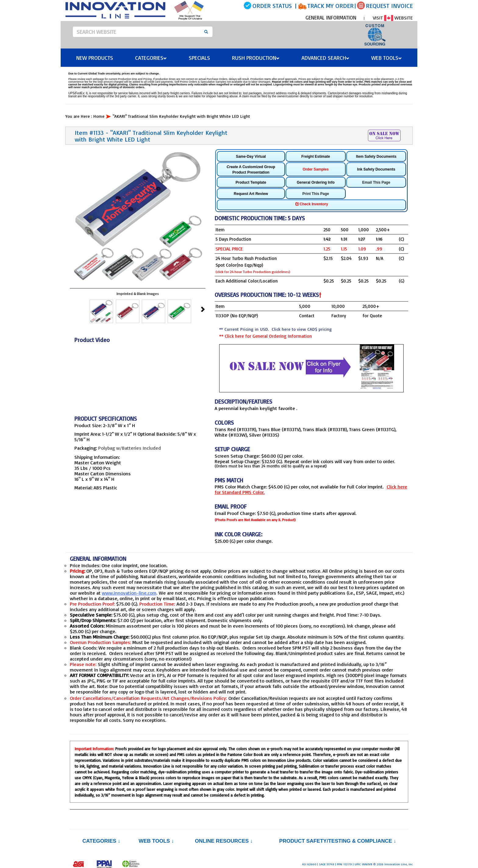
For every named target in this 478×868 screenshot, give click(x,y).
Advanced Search (325, 58)
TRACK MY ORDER (330, 6)
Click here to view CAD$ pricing (302, 329)
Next (202, 309)
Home (99, 116)
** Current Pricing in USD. (275, 329)
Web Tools (387, 58)
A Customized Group (251, 170)
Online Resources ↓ (224, 841)
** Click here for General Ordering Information (266, 336)
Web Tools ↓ (156, 841)
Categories (151, 58)
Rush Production (256, 58)
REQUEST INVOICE (389, 6)
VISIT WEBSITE (393, 18)
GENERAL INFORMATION (331, 18)
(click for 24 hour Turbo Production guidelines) (253, 272)
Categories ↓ (101, 841)
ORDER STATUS (272, 6)
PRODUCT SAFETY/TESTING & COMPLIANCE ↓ (338, 841)
